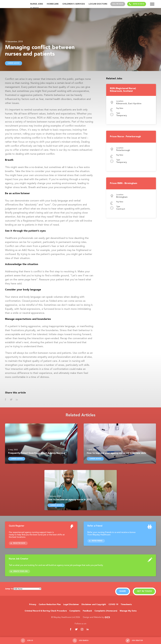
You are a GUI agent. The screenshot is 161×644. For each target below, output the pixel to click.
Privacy (33, 605)
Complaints (75, 611)
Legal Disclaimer (71, 605)
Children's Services (74, 4)
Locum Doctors (98, 4)
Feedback (87, 611)
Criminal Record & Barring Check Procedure (46, 611)
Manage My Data (128, 611)
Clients (35, 8)
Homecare (53, 4)
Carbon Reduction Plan (50, 605)
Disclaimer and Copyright (94, 605)
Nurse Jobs (37, 4)
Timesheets (126, 605)
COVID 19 (113, 605)
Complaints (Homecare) (106, 611)
